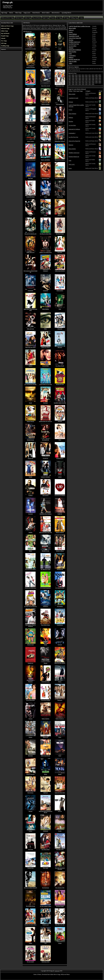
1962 (86, 83)
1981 (90, 80)
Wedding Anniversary (74, 153)
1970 (93, 81)
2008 (100, 75)
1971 (90, 81)
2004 (80, 76)
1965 (76, 83)
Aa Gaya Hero (72, 125)
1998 (100, 76)
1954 (80, 84)
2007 (70, 76)
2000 (93, 76)
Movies (11, 13)
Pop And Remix (37, 18)
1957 (70, 84)
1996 (73, 78)
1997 (70, 78)
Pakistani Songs (19, 18)
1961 (90, 83)
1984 (80, 80)
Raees (70, 168)
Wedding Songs (74, 18)
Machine (71, 121)
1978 (100, 80)
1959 (96, 83)
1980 (93, 80)
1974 (80, 81)
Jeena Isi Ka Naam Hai (74, 141)
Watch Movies (36, 13)
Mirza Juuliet (72, 94)
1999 (96, 76)
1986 (73, 80)
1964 (80, 83)
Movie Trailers (46, 13)
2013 (83, 75)
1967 (70, 83)
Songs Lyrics (27, 13)
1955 (76, 84)
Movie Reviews (56, 13)
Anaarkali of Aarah (73, 98)
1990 (93, 78)
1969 (96, 81)
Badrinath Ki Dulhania (74, 129)
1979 (96, 80)
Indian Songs (28, 18)
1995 (76, 78)
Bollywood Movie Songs (8, 18)
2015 (76, 75)
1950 (93, 84)
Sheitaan (71, 102)
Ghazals (53, 18)
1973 (83, 81)
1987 (70, 80)
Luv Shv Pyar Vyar (73, 137)
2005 (76, 76)
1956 (73, 84)
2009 (96, 75)
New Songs (59, 18)
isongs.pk (57, 971)
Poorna (70, 110)
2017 (70, 75)
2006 (73, 76)
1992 (86, 78)
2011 (90, 75)
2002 (86, 76)
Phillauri (71, 118)
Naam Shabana (72, 114)
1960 (93, 83)
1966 (73, 83)
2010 (93, 75)
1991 (90, 78)
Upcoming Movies (66, 13)
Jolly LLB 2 (72, 164)
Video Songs (18, 13)
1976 (73, 81)
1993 (83, 78)
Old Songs (66, 18)
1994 (80, 78)
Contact (81, 18)
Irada (70, 160)
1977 (70, 81)
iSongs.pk (8, 2)
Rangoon (71, 145)
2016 (73, 75)
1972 (86, 81)
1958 (100, 83)
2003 (83, 76)
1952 (86, 84)
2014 (80, 75)
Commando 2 (72, 133)
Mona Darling (72, 149)
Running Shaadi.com (74, 157)
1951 (90, 84)
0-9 (69, 69)
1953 (83, 84)
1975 (76, 81)
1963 (83, 83)
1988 (100, 78)
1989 (96, 78)
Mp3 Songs (4, 13)
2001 (90, 76)
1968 (100, 81)
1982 (86, 80)
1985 (76, 80)
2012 (86, 75)
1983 (83, 80)
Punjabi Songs (46, 18)
